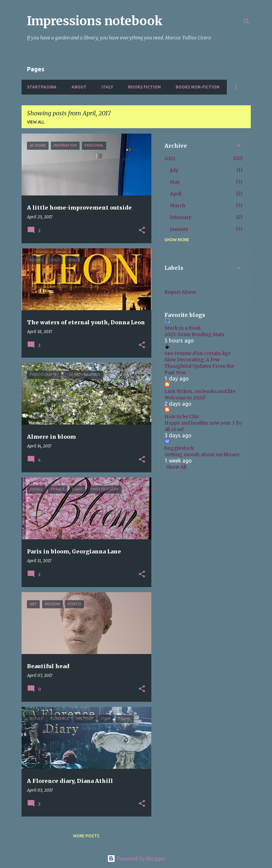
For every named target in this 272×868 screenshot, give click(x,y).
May (175, 182)
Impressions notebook (95, 21)
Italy (107, 87)
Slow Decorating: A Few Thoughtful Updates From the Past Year (199, 366)
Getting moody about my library (202, 455)
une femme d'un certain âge (198, 353)
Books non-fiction (198, 87)
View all (36, 122)
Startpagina (42, 87)
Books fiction (144, 87)
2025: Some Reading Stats (194, 334)
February (181, 217)
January (179, 229)
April (176, 194)
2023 (170, 158)
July (174, 170)
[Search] (247, 22)
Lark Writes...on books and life (200, 391)
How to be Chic (182, 417)
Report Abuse (180, 292)
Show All (176, 467)
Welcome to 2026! (185, 398)
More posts (86, 836)
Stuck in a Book (183, 328)
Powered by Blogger (136, 859)
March (178, 206)
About (79, 87)
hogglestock (179, 448)
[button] (142, 231)
